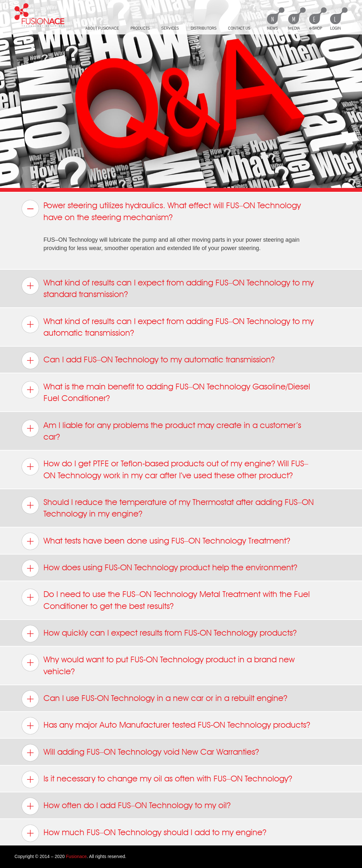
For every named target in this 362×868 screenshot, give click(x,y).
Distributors (204, 28)
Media (294, 28)
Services (170, 28)
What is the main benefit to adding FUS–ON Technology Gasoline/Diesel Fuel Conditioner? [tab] (166, 392)
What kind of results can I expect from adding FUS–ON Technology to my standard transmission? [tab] (167, 288)
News (272, 28)
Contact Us (239, 28)
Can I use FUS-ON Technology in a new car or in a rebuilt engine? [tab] (154, 699)
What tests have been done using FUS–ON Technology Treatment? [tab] (156, 541)
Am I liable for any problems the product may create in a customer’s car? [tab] (161, 431)
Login (336, 28)
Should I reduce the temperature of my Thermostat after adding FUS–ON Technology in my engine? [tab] (167, 508)
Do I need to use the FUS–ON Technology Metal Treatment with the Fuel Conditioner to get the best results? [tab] (166, 600)
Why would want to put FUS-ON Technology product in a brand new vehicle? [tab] (158, 665)
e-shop (316, 28)
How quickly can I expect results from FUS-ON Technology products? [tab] (159, 634)
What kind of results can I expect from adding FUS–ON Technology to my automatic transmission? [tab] (167, 327)
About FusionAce (102, 28)
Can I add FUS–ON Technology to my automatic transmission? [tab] (148, 360)
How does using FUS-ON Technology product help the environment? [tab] (159, 568)
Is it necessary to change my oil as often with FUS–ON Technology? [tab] (157, 779)
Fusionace (76, 856)
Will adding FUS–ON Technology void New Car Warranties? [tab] (140, 753)
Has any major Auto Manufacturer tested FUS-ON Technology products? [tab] (166, 726)
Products (140, 28)
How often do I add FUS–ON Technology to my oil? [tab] (126, 806)
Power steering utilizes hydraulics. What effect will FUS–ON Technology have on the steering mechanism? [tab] (161, 211)
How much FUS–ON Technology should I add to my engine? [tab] (144, 833)
